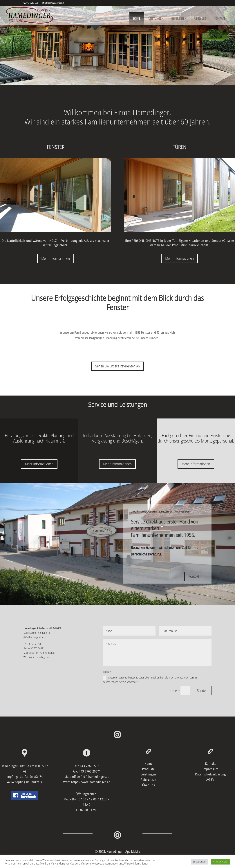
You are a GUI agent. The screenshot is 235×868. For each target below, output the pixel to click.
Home (137, 19)
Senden (202, 691)
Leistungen (156, 19)
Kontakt (220, 19)
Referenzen (179, 19)
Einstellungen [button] (200, 862)
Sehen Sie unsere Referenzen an (117, 366)
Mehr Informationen (56, 258)
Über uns (200, 19)
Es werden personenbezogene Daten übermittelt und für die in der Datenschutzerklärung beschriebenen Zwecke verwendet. (150, 680)
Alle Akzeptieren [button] (221, 862)
